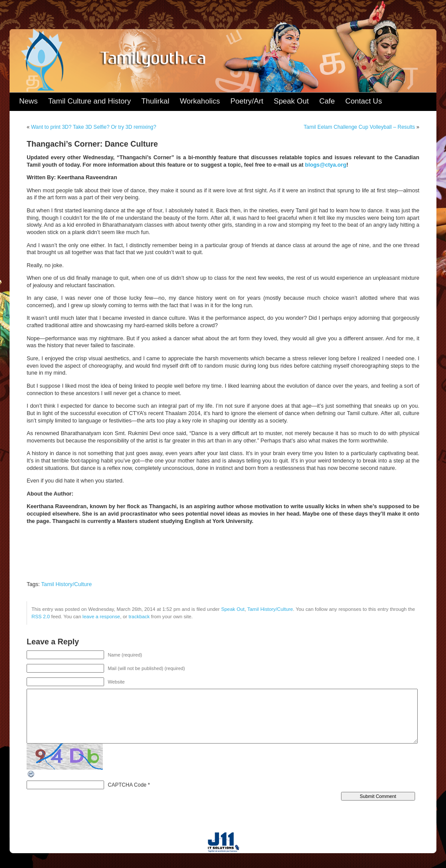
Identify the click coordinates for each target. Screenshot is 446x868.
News (29, 101)
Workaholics (200, 101)
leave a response (101, 617)
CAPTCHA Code (127, 785)
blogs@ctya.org (326, 165)
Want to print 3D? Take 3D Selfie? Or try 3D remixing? (93, 127)
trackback (139, 617)
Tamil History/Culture (67, 584)
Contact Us (364, 101)
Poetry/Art (247, 101)
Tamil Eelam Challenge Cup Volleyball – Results (359, 127)
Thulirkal (155, 101)
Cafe (327, 101)
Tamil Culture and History (90, 101)
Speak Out (291, 101)
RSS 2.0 (41, 617)
